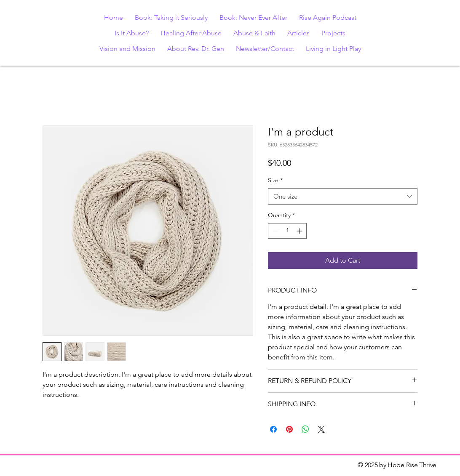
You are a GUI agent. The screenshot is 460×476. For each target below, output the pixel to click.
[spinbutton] (287, 231)
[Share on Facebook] (273, 429)
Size (275, 180)
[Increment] (300, 231)
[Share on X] (321, 429)
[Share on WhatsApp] (305, 429)
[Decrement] (274, 231)
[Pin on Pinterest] (289, 429)
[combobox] (343, 196)
